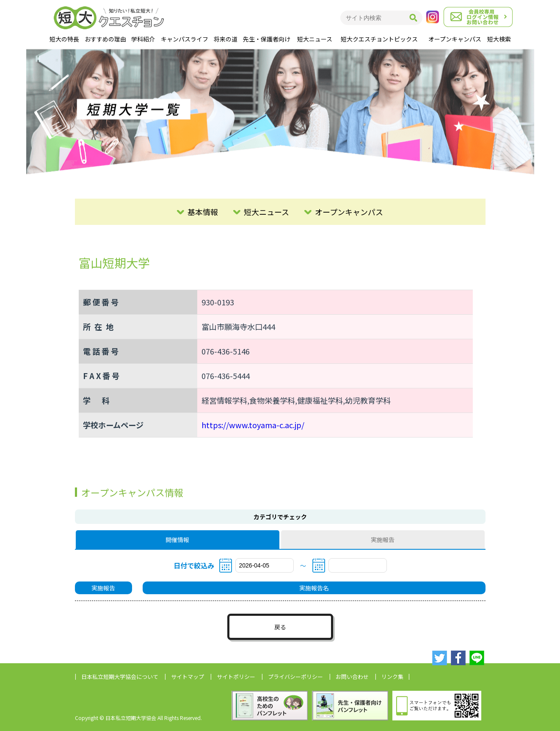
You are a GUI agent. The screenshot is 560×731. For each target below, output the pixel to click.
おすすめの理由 (105, 39)
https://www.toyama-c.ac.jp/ (253, 425)
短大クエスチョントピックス (379, 39)
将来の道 (226, 39)
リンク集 (392, 677)
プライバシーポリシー (295, 677)
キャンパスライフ (185, 39)
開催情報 (177, 540)
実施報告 (383, 540)
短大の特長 (64, 39)
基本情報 (203, 212)
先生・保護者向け (267, 39)
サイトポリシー (236, 677)
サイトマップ (188, 677)
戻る (280, 627)
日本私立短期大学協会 (120, 677)
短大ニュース (315, 39)
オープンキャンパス (455, 39)
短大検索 (499, 39)
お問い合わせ (352, 677)
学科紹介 (143, 39)
